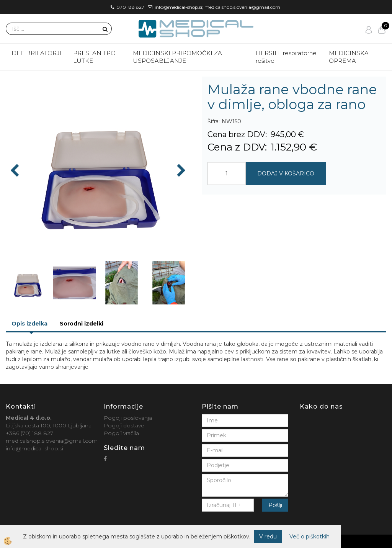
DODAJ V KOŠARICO (286, 173)
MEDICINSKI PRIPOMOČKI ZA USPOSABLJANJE (177, 57)
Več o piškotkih (310, 537)
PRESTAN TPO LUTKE (94, 57)
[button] (180, 171)
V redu (268, 537)
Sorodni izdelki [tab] (82, 324)
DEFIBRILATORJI (37, 53)
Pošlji (275, 505)
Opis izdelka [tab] (29, 324)
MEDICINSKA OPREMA (349, 57)
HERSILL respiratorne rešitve (286, 57)
